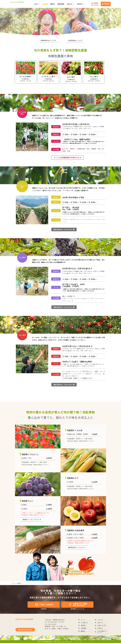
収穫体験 (45, 4)
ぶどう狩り (71, 77)
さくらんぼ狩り (25, 77)
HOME (37, 4)
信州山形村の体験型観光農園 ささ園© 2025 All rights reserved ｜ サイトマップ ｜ (61, 643)
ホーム (14, 584)
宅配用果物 (61, 4)
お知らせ (71, 4)
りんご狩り (94, 77)
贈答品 (52, 4)
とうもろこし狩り (48, 77)
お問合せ (81, 4)
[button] (18, 137)
